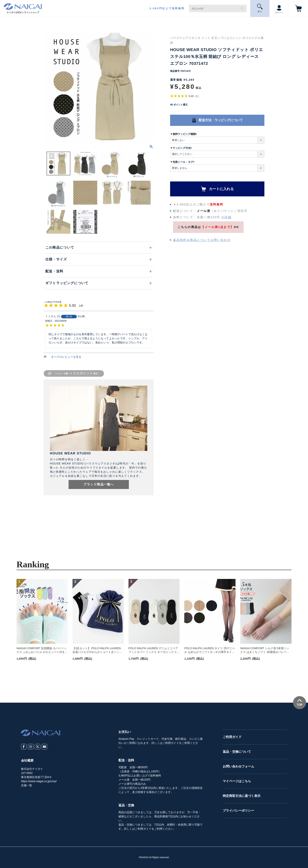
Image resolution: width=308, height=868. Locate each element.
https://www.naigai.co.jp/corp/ (39, 781)
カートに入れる (221, 189)
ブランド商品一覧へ (99, 484)
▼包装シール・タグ (183, 162)
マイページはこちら (237, 781)
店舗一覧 (27, 785)
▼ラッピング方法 (182, 148)
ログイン (279, 8)
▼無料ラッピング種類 (184, 134)
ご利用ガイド (232, 737)
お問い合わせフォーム (238, 766)
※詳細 (226, 217)
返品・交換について (237, 752)
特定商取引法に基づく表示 (242, 796)
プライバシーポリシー (238, 811)
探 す (260, 8)
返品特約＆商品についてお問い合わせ (202, 240)
